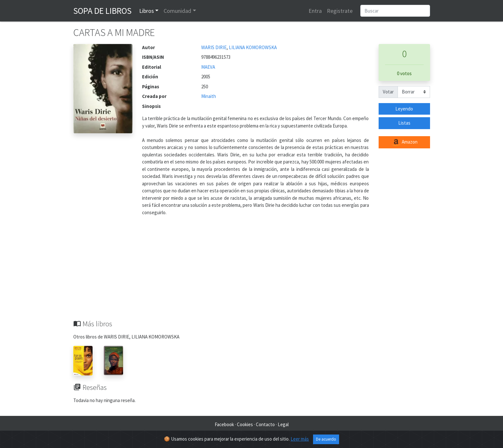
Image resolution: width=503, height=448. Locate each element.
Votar (388, 92)
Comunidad (177, 11)
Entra (315, 11)
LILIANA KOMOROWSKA (253, 47)
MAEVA (208, 67)
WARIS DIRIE (214, 47)
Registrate (340, 11)
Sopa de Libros (102, 11)
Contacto (265, 424)
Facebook (224, 424)
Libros (147, 11)
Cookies (245, 424)
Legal (283, 424)
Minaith (209, 96)
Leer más (300, 439)
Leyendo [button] (404, 109)
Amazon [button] (404, 142)
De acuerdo (326, 439)
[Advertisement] (252, 271)
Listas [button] (404, 123)
